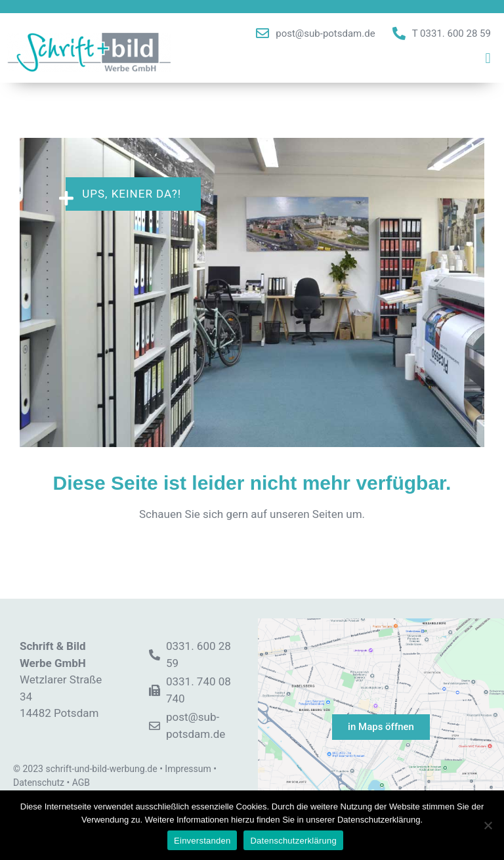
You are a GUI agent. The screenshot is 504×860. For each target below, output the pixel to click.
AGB (81, 783)
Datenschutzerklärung (293, 841)
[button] (488, 59)
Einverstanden (202, 841)
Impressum (188, 769)
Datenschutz (39, 783)
